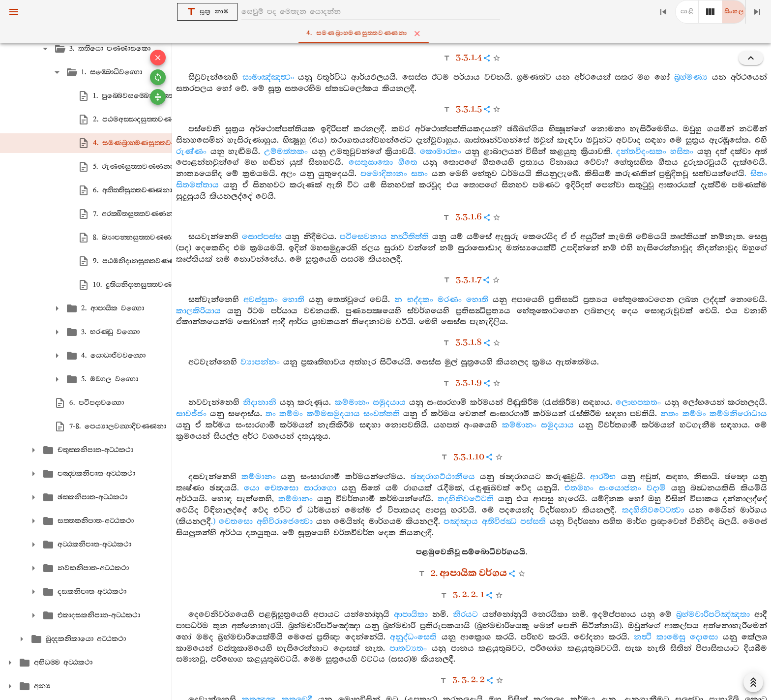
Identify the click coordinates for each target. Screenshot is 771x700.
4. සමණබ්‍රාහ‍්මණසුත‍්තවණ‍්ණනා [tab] (387, 33)
